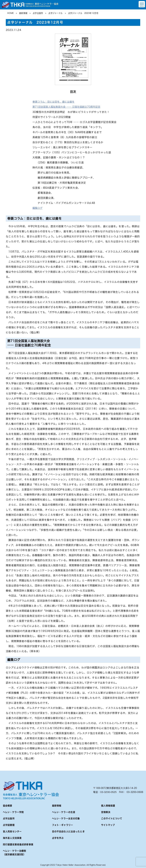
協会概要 (8, 805)
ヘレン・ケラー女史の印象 (66, 818)
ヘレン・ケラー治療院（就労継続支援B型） (14, 853)
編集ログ (38, 208)
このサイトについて (112, 818)
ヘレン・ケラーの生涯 (64, 812)
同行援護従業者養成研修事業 (18, 844)
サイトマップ (108, 825)
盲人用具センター (12, 831)
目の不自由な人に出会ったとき (68, 831)
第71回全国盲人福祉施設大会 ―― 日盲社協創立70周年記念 (68, 107)
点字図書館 (9, 825)
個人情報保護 (108, 805)
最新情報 (57, 805)
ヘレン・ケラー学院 (13, 812)
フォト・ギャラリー (62, 825)
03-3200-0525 (108, 792)
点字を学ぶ (58, 838)
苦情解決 (106, 812)
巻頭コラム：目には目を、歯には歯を (55, 102)
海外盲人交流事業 (12, 838)
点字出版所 (9, 818)
